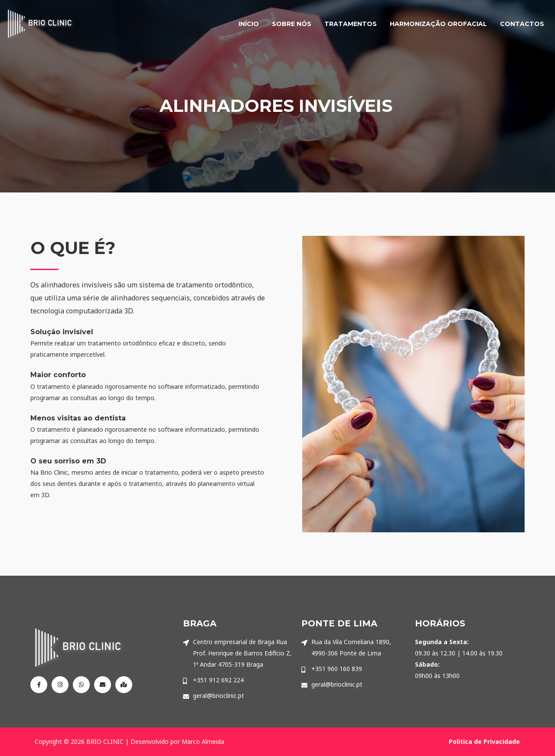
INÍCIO (249, 24)
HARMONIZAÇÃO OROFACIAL (438, 24)
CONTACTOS (522, 24)
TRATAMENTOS (351, 24)
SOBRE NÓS (292, 24)
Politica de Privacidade (484, 741)
